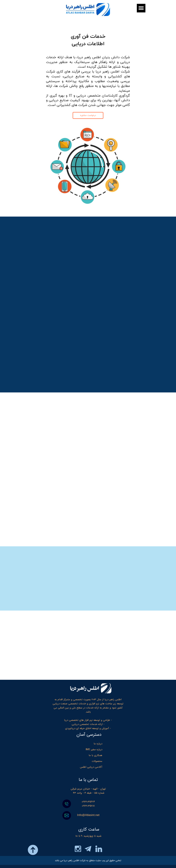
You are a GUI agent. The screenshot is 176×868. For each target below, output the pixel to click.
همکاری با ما (95, 755)
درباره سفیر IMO (94, 749)
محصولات (97, 761)
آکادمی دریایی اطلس (91, 767)
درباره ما (98, 744)
